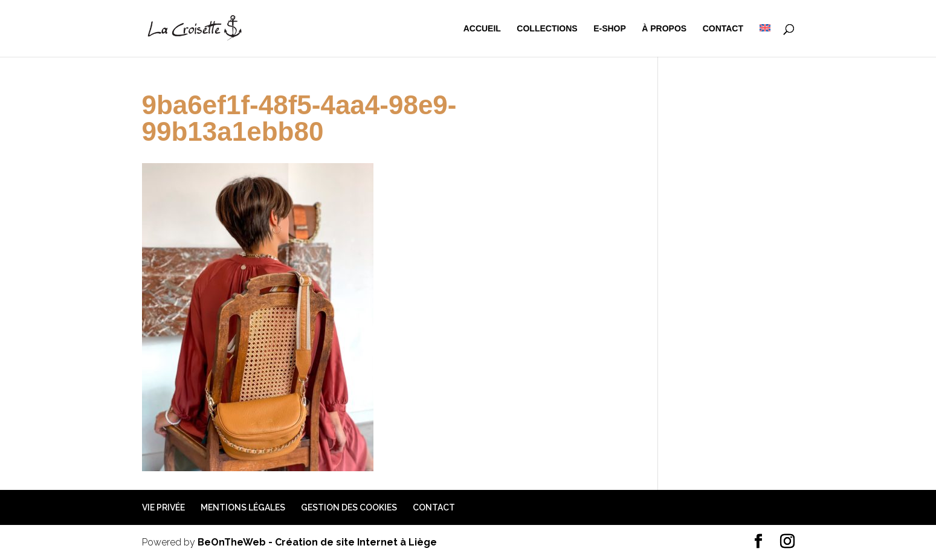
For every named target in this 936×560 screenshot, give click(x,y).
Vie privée (163, 507)
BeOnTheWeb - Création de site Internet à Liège (317, 542)
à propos (664, 29)
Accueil (482, 29)
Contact (723, 29)
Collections (547, 29)
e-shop (610, 29)
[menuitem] (765, 40)
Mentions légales (243, 507)
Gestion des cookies (349, 507)
